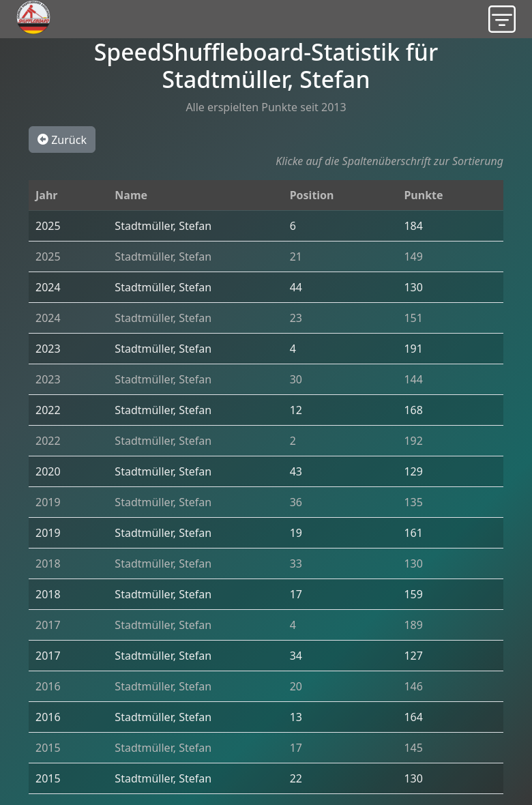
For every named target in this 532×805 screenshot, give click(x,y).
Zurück (62, 139)
